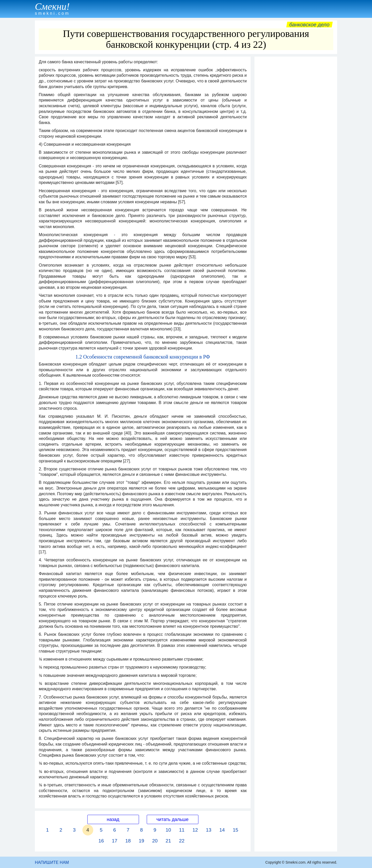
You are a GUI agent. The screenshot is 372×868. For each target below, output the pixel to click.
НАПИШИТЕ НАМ (52, 862)
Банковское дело (309, 25)
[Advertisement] (296, 137)
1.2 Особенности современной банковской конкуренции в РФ (143, 357)
